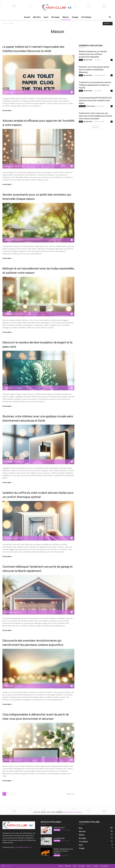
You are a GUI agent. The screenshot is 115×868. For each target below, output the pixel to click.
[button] (110, 17)
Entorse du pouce (59, 828)
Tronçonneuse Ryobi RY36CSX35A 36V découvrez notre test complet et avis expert (95, 100)
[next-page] (14, 794)
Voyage (75, 17)
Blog (81, 60)
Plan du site (8, 866)
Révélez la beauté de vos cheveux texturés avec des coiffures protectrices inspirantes (93, 54)
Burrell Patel (8, 462)
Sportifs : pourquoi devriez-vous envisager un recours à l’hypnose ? (63, 851)
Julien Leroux (9, 92)
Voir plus (96, 127)
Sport (46, 17)
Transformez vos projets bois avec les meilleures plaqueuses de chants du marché (95, 85)
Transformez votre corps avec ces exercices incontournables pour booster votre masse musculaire (96, 116)
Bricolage (55, 17)
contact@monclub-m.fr (23, 847)
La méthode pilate (59, 838)
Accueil (27, 17)
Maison (66, 17)
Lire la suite (8, 111)
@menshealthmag (72, 812)
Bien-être (37, 17)
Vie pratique (86, 17)
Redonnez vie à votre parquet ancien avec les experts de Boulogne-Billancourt (94, 70)
